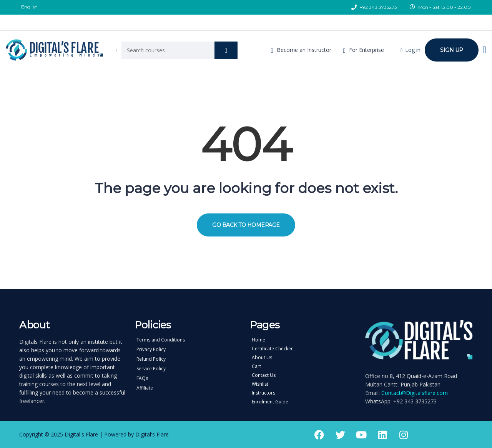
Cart (256, 366)
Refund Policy (151, 359)
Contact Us (264, 375)
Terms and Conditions (161, 340)
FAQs (142, 378)
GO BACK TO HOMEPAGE (246, 225)
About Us (262, 358)
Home (258, 340)
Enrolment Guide (270, 402)
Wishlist (260, 384)
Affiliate (145, 388)
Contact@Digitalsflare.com (415, 393)
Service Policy (151, 369)
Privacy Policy (151, 350)
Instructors (263, 393)
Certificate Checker (272, 349)
